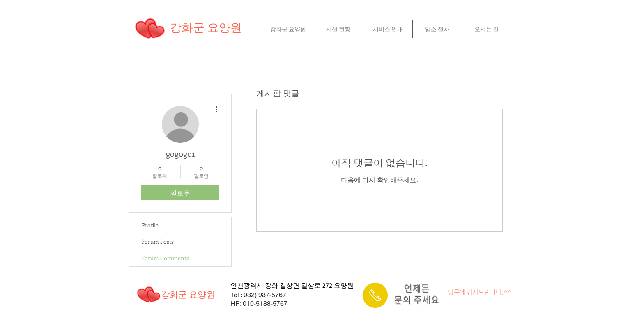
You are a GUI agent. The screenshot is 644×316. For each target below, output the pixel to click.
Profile (150, 225)
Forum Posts (158, 242)
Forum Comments (165, 258)
